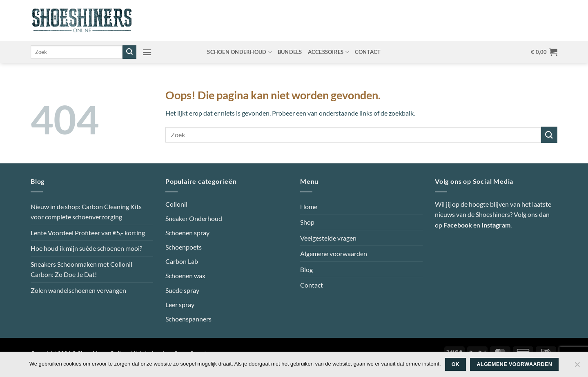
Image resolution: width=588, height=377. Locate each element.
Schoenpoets (184, 247)
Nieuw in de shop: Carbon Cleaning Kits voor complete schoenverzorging (86, 212)
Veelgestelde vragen (328, 238)
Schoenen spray (187, 233)
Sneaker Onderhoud (194, 218)
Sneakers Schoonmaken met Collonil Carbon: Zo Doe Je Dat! (81, 269)
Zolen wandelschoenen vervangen (78, 290)
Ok (456, 364)
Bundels (290, 52)
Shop (307, 222)
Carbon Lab (182, 261)
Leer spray (180, 304)
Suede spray (182, 290)
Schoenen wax (185, 275)
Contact (368, 52)
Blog (306, 269)
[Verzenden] (129, 52)
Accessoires (329, 52)
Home (309, 206)
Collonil (176, 204)
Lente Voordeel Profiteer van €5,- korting (88, 233)
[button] (147, 52)
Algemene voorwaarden (334, 253)
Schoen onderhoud (239, 52)
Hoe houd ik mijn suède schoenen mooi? (86, 248)
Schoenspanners (188, 319)
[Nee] (577, 367)
